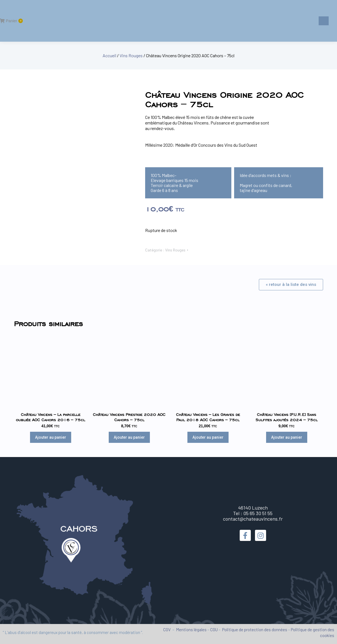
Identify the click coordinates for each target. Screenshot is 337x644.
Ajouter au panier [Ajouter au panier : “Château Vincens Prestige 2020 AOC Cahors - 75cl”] (129, 437)
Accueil (109, 55)
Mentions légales (191, 630)
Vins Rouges (131, 55)
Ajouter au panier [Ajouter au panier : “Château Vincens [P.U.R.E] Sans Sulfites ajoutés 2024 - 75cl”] (287, 437)
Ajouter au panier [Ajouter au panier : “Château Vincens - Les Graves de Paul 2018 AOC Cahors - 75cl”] (208, 437)
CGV (167, 630)
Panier (11, 21)
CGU (214, 630)
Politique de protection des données (255, 630)
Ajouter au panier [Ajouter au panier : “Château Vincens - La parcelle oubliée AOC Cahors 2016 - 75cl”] (51, 437)
